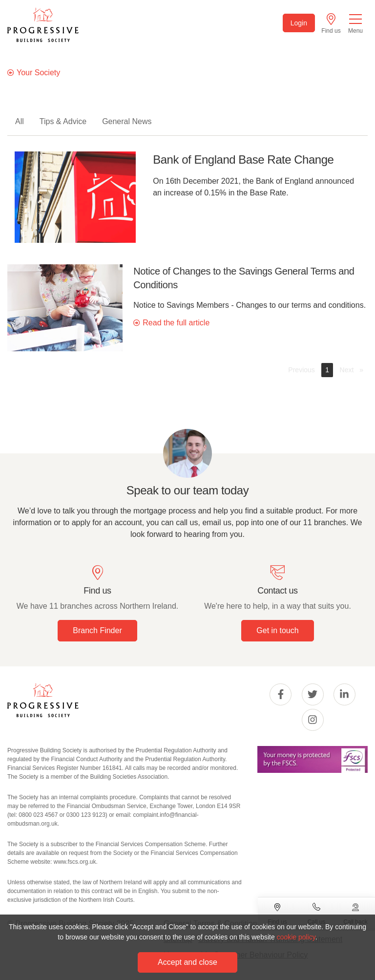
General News (127, 121)
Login (299, 23)
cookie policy (296, 937)
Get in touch (277, 630)
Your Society (38, 73)
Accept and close (187, 962)
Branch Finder (97, 630)
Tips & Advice (63, 121)
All (20, 121)
